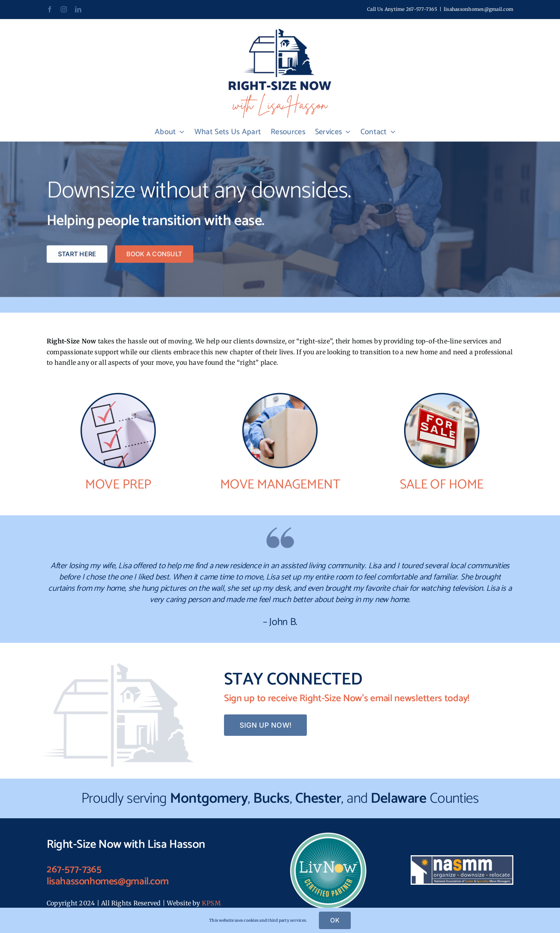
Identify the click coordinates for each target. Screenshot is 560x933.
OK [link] (335, 920)
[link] (50, 9)
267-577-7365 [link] (422, 9)
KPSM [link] (211, 903)
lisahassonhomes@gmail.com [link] (479, 9)
